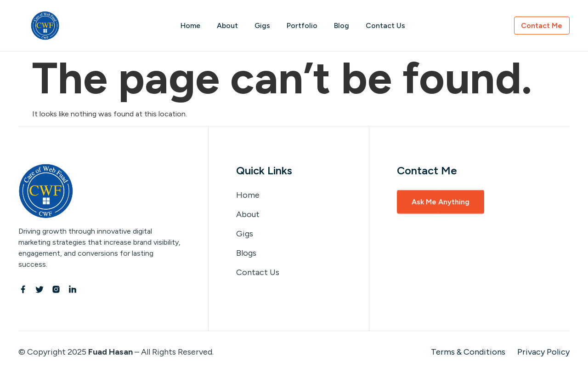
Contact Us (385, 26)
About (227, 26)
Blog (342, 26)
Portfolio (302, 26)
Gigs (262, 26)
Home (190, 26)
